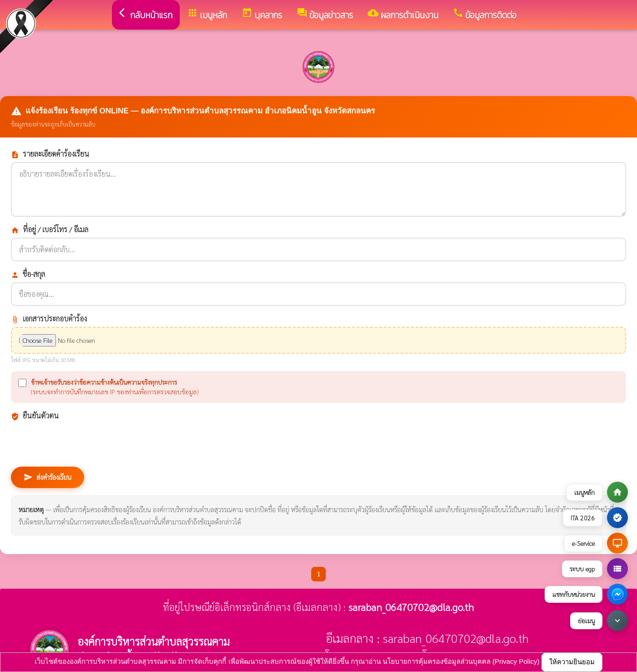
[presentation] (80, 442)
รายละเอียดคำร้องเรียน (50, 154)
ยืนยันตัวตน (35, 416)
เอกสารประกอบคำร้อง (49, 319)
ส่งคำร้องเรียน (48, 477)
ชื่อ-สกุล (28, 274)
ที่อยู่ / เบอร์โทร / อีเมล (50, 229)
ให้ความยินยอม (572, 662)
